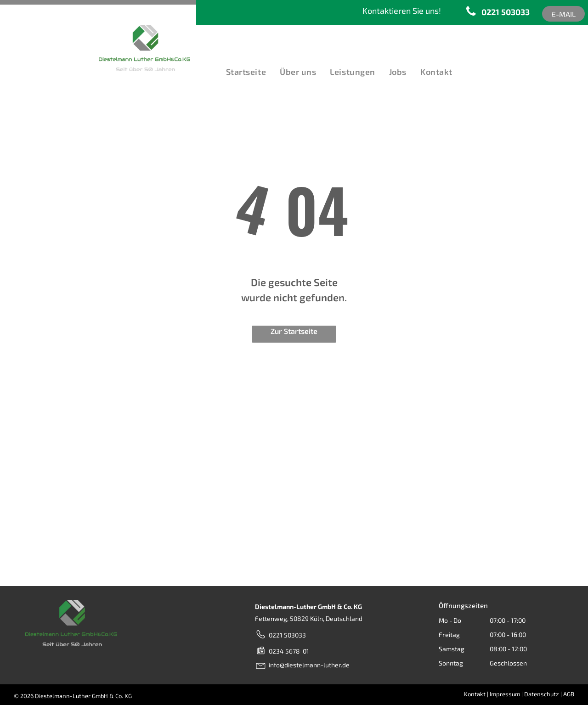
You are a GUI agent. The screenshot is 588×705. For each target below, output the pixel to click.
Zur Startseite (294, 331)
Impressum (505, 694)
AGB (569, 694)
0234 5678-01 (289, 651)
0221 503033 (287, 635)
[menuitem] (244, 72)
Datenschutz (542, 694)
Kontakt (475, 694)
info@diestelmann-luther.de (309, 665)
